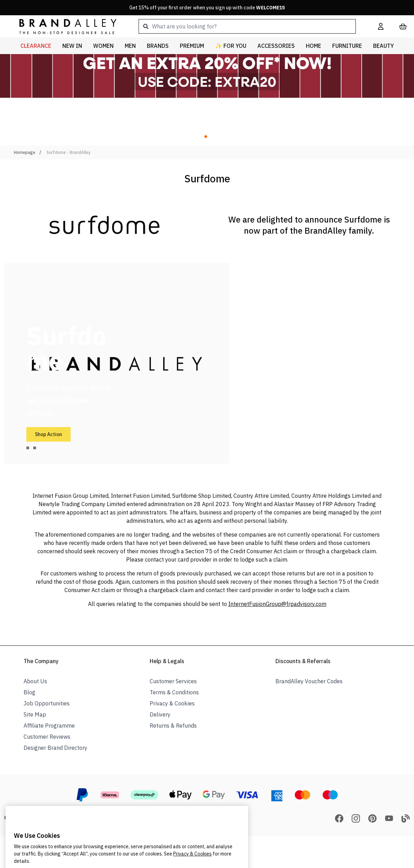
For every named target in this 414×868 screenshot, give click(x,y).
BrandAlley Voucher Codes (309, 681)
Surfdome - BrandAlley (68, 152)
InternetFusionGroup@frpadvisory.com (277, 604)
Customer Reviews (47, 737)
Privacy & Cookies (172, 703)
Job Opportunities (47, 703)
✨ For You (231, 46)
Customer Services (173, 681)
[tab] (28, 448)
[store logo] (62, 26)
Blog (29, 692)
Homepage (25, 152)
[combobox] (247, 26)
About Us (35, 681)
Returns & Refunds (173, 726)
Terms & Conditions (174, 692)
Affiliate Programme (49, 726)
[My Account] (381, 26)
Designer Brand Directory (55, 748)
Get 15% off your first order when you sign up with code (207, 8)
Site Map (35, 714)
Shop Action (49, 434)
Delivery (160, 714)
